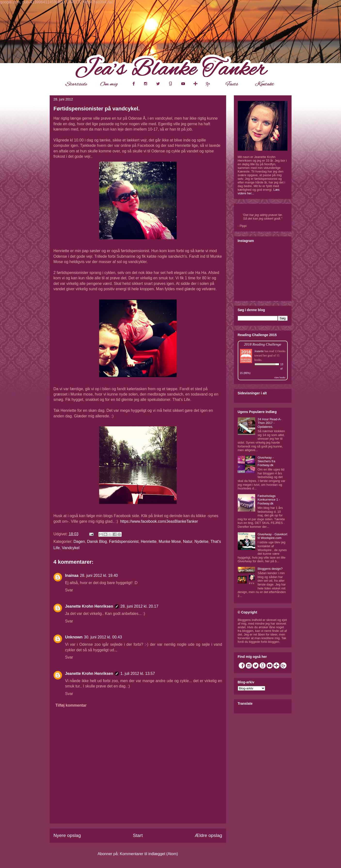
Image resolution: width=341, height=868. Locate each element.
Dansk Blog (97, 541)
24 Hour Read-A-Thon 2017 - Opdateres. (270, 423)
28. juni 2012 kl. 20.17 (139, 606)
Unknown (74, 637)
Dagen (79, 541)
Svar (69, 590)
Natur (188, 541)
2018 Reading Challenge (263, 344)
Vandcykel (71, 548)
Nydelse (201, 541)
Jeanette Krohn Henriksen (89, 606)
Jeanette (259, 351)
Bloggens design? (270, 569)
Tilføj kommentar (71, 705)
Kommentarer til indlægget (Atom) (149, 854)
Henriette (149, 541)
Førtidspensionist (124, 541)
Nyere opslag (67, 835)
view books (280, 377)
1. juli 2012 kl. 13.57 (138, 674)
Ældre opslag (208, 835)
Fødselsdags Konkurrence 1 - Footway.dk (269, 500)
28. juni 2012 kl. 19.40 (99, 575)
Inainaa (72, 575)
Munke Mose (170, 541)
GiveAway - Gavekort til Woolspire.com (273, 536)
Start (138, 835)
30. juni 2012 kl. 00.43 (103, 637)
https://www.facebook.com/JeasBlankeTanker (159, 521)
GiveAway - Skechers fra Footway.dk (266, 461)
